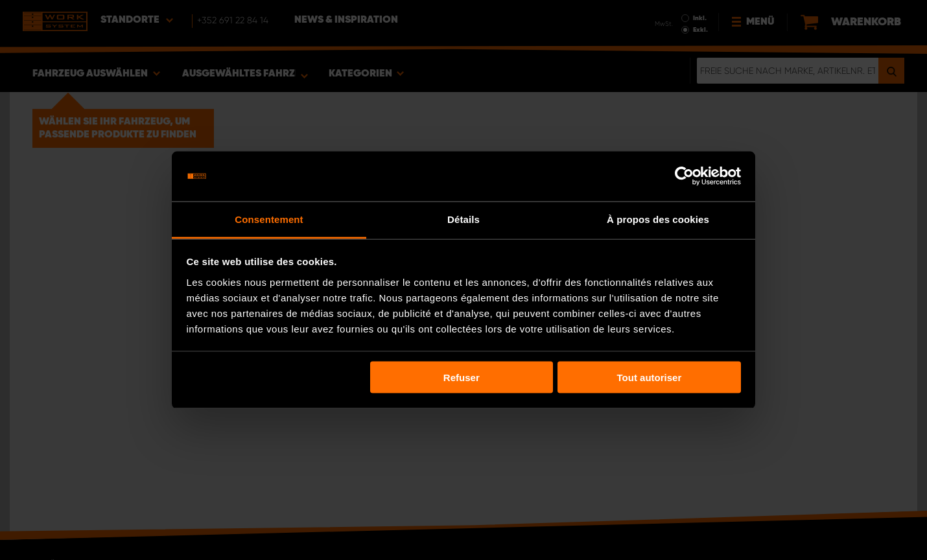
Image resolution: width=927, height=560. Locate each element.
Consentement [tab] (269, 219)
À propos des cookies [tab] (658, 219)
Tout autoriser (650, 378)
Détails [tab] (463, 219)
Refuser (462, 378)
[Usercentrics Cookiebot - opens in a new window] (684, 176)
